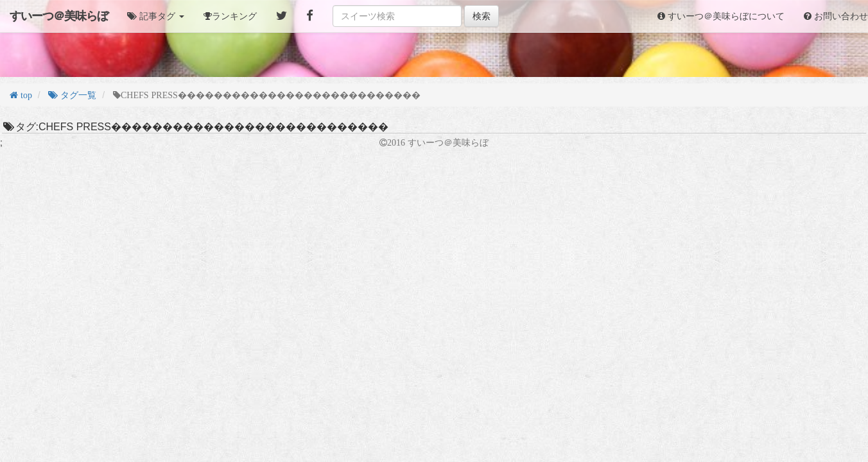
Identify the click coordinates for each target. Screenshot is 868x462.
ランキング (234, 16)
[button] (156, 16)
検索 (482, 16)
